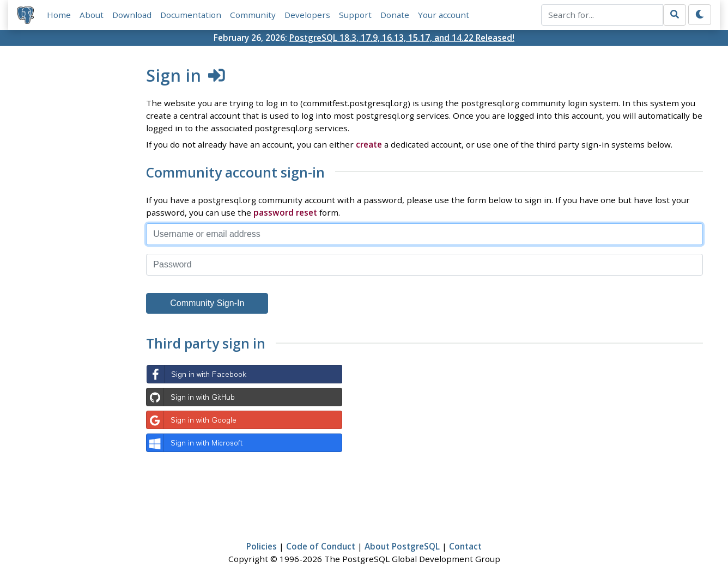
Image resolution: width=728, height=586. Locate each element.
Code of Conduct (321, 546)
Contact (465, 546)
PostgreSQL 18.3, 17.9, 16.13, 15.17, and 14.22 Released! (402, 38)
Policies (262, 546)
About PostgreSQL (402, 546)
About (92, 15)
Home (59, 15)
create (369, 144)
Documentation (191, 15)
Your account (444, 15)
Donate (395, 15)
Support (355, 15)
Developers (307, 15)
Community (253, 15)
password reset (285, 212)
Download (132, 15)
